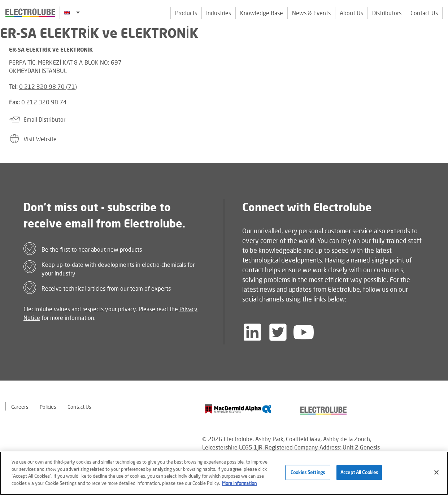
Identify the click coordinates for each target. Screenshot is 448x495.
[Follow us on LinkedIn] (252, 332)
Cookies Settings (308, 473)
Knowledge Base (262, 13)
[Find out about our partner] (238, 409)
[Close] (436, 473)
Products (186, 13)
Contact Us (424, 13)
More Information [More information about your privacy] (239, 484)
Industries (219, 13)
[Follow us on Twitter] (278, 332)
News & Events (311, 13)
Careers (20, 407)
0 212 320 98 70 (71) (48, 86)
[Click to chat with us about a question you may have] (439, 53)
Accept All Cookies (359, 473)
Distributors (387, 13)
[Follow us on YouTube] (304, 332)
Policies (48, 407)
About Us (351, 13)
